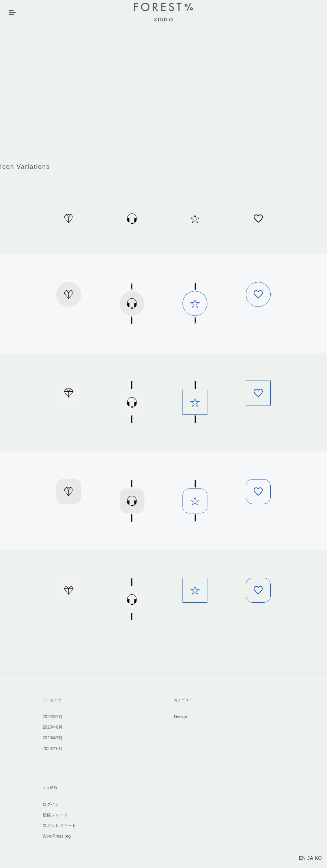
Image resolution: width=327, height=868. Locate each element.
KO (318, 858)
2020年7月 (53, 738)
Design (180, 717)
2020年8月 (53, 727)
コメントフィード (59, 825)
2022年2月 (53, 717)
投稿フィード (55, 815)
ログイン (51, 804)
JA (310, 858)
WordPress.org (57, 836)
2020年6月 (53, 749)
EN (302, 858)
